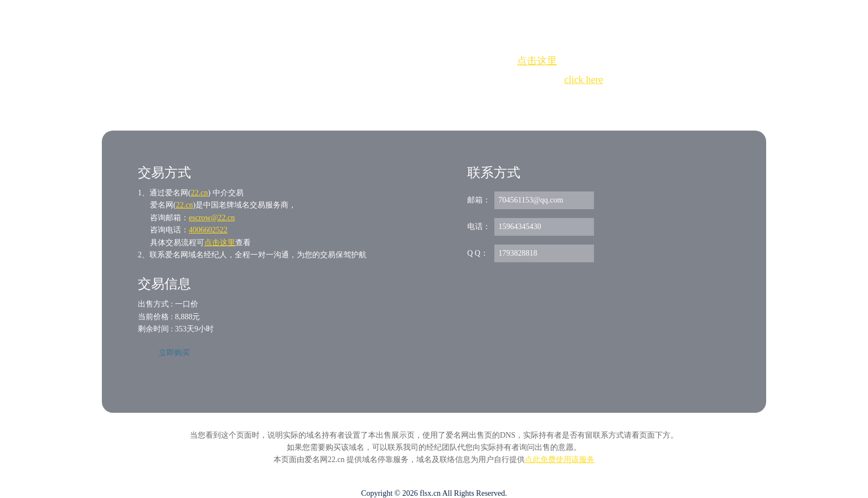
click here (583, 80)
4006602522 (208, 230)
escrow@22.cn (212, 218)
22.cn (200, 193)
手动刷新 (464, 100)
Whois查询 (406, 100)
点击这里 (537, 61)
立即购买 (174, 353)
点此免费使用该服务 (560, 460)
